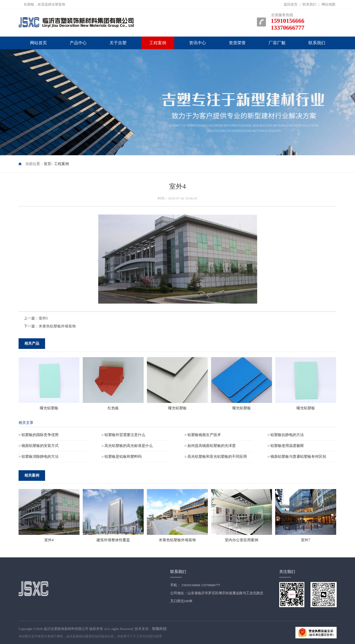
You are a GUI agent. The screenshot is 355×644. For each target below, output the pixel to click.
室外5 (43, 318)
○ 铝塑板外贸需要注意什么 (124, 435)
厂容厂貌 (277, 43)
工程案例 (158, 43)
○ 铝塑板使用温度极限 (286, 446)
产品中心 (78, 43)
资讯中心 (198, 43)
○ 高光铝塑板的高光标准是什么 (127, 446)
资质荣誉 (237, 43)
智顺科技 (159, 629)
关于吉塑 (118, 43)
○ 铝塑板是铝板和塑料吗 (122, 457)
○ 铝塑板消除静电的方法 (39, 457)
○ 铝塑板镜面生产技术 (203, 435)
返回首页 (291, 4)
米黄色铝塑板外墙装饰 (57, 326)
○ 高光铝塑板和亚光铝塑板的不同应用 (216, 457)
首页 (47, 164)
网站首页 (38, 43)
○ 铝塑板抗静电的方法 (286, 435)
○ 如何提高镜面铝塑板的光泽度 (210, 446)
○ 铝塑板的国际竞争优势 (39, 435)
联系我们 (309, 4)
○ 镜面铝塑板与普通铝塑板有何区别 (297, 457)
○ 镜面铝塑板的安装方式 (39, 446)
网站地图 (328, 4)
